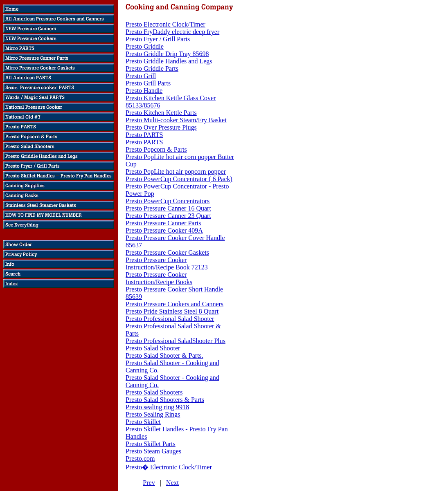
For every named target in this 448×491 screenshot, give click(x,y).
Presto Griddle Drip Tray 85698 (167, 54)
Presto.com (140, 458)
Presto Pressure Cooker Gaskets (167, 252)
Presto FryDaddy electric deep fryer (172, 32)
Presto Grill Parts (148, 83)
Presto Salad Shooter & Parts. (164, 355)
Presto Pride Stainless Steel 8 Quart (172, 311)
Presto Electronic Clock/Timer (165, 24)
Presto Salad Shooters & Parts (165, 400)
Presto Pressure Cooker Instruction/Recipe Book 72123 (167, 263)
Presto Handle (144, 91)
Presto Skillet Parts (151, 444)
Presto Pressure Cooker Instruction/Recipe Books (159, 278)
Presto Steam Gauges (153, 451)
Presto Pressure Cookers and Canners (174, 304)
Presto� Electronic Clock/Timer (169, 467)
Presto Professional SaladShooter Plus (176, 341)
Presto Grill (141, 76)
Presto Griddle (145, 46)
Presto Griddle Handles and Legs (169, 61)
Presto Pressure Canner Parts (163, 223)
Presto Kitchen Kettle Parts (161, 113)
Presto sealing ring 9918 (157, 407)
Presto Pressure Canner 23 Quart (168, 216)
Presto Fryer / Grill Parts (158, 39)
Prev (149, 483)
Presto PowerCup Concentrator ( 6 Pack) (179, 179)
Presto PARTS (144, 135)
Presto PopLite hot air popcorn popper (176, 172)
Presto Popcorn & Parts (156, 149)
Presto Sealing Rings (153, 414)
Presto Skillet (143, 422)
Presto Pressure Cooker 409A (164, 230)
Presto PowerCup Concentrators (168, 201)
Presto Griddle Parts (152, 68)
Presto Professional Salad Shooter (170, 319)
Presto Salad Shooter (153, 348)
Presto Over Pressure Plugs (161, 127)
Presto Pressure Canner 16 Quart (168, 208)
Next (172, 483)
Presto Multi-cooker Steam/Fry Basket (176, 120)
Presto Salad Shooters (154, 392)
